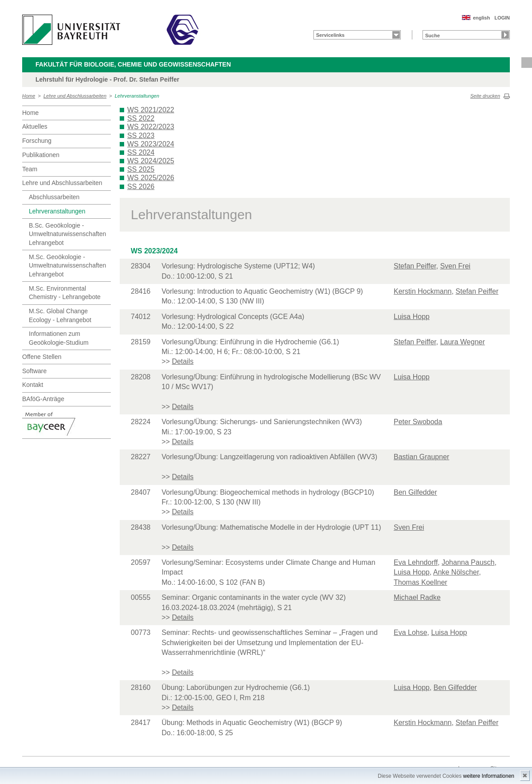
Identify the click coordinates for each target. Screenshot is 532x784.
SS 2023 (141, 136)
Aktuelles (35, 126)
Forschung (37, 141)
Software (34, 371)
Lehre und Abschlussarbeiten (75, 96)
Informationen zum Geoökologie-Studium (59, 338)
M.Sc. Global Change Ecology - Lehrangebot (60, 315)
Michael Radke (417, 597)
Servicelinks (330, 35)
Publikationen (41, 155)
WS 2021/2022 (151, 110)
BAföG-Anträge (43, 399)
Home (29, 96)
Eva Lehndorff (416, 562)
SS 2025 (141, 169)
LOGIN (502, 18)
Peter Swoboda (418, 422)
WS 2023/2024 (151, 144)
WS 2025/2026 (151, 178)
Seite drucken (485, 96)
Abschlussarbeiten (54, 197)
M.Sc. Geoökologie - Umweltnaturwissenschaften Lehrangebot (67, 266)
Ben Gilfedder (415, 492)
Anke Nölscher (456, 572)
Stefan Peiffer (415, 266)
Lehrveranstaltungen (137, 96)
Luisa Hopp (412, 317)
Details (183, 361)
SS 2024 (141, 152)
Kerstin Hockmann (423, 291)
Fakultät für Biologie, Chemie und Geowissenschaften (133, 64)
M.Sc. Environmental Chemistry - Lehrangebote (65, 293)
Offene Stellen (42, 357)
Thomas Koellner (421, 582)
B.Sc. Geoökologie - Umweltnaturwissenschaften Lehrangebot (67, 234)
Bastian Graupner (421, 457)
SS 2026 (141, 187)
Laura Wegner (463, 342)
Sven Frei (455, 266)
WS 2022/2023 (151, 127)
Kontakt (33, 385)
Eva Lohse (411, 632)
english (482, 18)
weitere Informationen (489, 776)
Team (30, 169)
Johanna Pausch (468, 562)
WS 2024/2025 (151, 161)
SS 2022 (141, 118)
